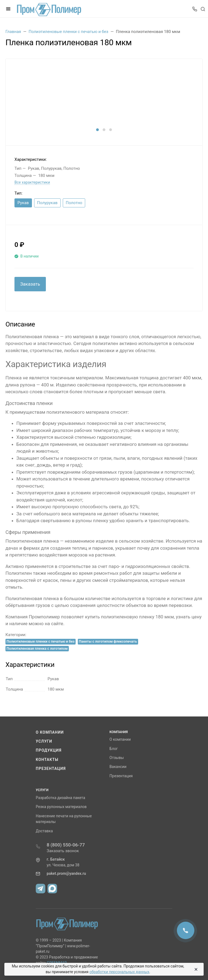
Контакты (47, 760)
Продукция (49, 750)
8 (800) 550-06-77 (66, 845)
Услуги (44, 741)
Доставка (44, 831)
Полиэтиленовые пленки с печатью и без (41, 641)
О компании (50, 732)
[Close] (195, 969)
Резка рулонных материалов (61, 807)
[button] (97, 130)
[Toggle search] (203, 9)
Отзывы (117, 758)
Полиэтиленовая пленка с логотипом (37, 648)
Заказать (30, 284)
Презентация (51, 769)
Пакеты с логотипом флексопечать (108, 641)
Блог (114, 749)
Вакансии (118, 767)
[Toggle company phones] (195, 9)
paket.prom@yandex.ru (66, 873)
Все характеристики (32, 182)
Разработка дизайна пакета (60, 798)
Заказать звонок (63, 851)
